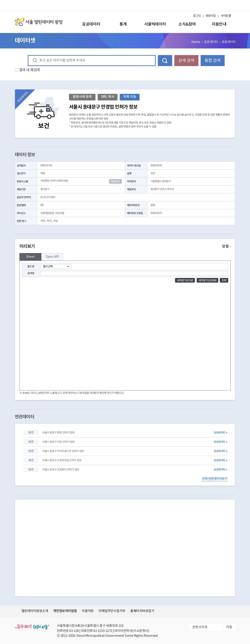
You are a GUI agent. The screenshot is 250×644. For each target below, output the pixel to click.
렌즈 (49, 221)
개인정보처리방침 (65, 611)
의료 (56, 221)
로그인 (197, 16)
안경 (43, 221)
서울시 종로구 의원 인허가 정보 (58, 442)
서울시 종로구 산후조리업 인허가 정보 (62, 460)
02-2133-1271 (103, 631)
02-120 (74, 631)
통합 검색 (213, 61)
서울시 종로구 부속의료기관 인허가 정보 (63, 451)
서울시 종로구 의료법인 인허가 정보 (61, 470)
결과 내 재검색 (30, 70)
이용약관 (88, 611)
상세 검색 (186, 61)
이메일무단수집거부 (112, 611)
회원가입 (211, 16)
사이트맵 (226, 16)
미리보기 (125, 246)
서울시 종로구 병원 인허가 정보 (58, 433)
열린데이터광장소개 (35, 611)
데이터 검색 (165, 61)
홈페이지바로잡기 (142, 611)
